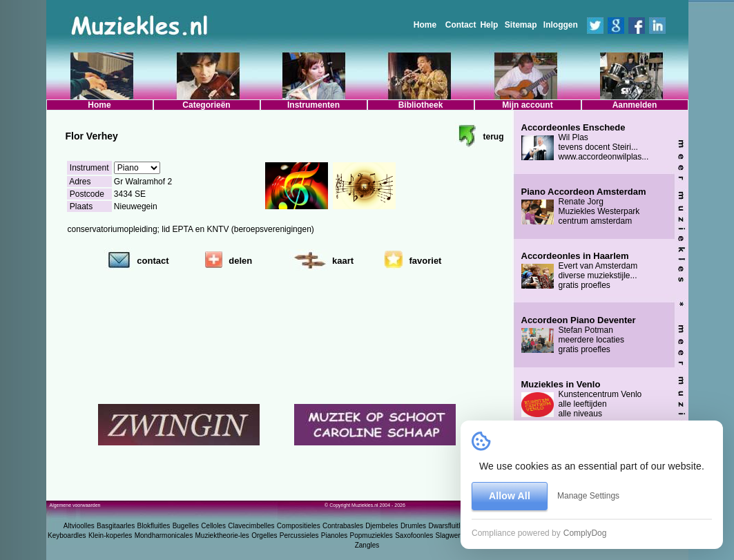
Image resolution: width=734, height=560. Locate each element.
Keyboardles (67, 535)
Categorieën (206, 105)
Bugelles (186, 526)
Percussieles (299, 535)
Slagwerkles (454, 535)
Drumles (413, 526)
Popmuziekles (371, 535)
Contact (461, 25)
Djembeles (382, 526)
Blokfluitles (153, 526)
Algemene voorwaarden (75, 505)
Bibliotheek (421, 105)
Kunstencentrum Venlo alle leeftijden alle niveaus (582, 399)
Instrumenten (313, 105)
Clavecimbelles (251, 526)
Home (425, 25)
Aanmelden (635, 105)
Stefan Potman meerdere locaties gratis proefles (579, 335)
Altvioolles (79, 526)
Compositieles (299, 526)
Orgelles (264, 535)
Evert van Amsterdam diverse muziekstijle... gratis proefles (580, 271)
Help (489, 25)
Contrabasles (343, 526)
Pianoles (334, 535)
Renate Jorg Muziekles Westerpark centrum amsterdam (584, 206)
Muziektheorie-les (222, 535)
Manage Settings (588, 496)
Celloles (213, 526)
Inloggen (561, 25)
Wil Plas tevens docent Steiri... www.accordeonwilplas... (585, 142)
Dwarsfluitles (448, 526)
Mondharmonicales (164, 535)
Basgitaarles (116, 526)
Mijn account (527, 105)
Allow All (510, 496)
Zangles (367, 545)
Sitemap (521, 25)
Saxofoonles (414, 535)
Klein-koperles (110, 535)
